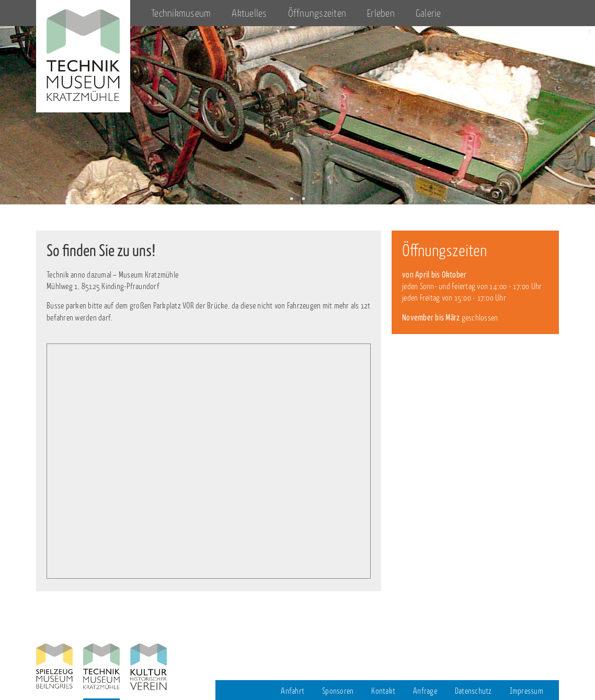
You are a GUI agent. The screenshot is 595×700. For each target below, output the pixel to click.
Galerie (428, 14)
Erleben (381, 14)
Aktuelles (249, 14)
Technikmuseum (181, 14)
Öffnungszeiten (317, 14)
